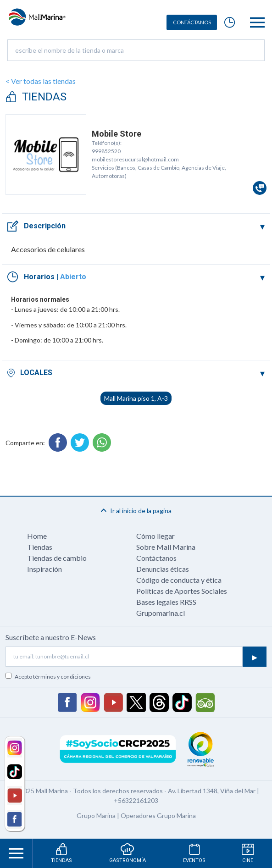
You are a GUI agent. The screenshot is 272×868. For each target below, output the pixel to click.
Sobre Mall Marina (166, 547)
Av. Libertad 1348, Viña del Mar (212, 791)
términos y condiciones (62, 677)
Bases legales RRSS (166, 602)
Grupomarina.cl (161, 613)
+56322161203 (136, 800)
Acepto (53, 677)
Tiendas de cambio (57, 558)
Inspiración (44, 569)
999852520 (106, 151)
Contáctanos (156, 558)
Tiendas (40, 547)
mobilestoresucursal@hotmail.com (135, 159)
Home (37, 536)
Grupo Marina (96, 815)
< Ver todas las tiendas (41, 81)
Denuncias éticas (163, 569)
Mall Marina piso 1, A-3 (136, 398)
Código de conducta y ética (179, 580)
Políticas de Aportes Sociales (182, 591)
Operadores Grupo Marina (158, 815)
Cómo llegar (155, 536)
